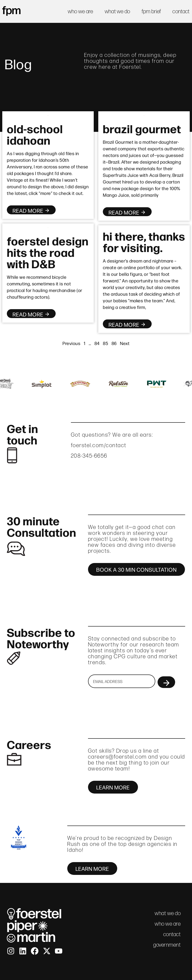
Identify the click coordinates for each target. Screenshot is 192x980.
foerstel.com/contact (99, 445)
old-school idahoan (35, 134)
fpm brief (151, 11)
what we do (117, 11)
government (167, 945)
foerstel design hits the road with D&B (48, 252)
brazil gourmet (142, 128)
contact (181, 11)
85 (105, 343)
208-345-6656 (89, 456)
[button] (7, 384)
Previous (71, 343)
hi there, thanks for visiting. (144, 241)
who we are (80, 11)
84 (97, 343)
